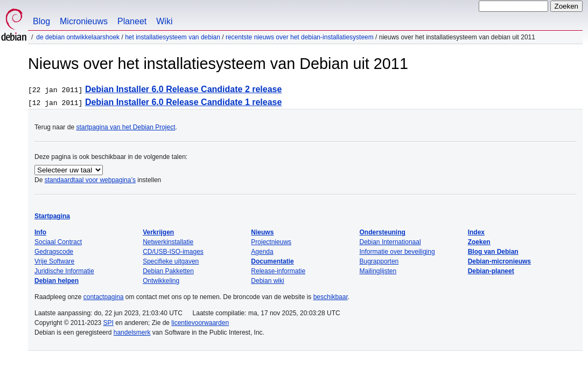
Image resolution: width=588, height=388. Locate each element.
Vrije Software (54, 261)
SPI (108, 323)
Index (476, 232)
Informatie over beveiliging (397, 252)
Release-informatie (278, 271)
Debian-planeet (491, 271)
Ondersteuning (383, 232)
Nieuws (262, 232)
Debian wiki (267, 281)
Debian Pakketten (168, 271)
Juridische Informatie (64, 271)
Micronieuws (84, 21)
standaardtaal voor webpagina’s (90, 180)
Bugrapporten (379, 261)
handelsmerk (132, 332)
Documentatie (272, 261)
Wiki (164, 21)
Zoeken (479, 242)
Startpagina (52, 216)
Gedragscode (54, 252)
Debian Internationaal (390, 242)
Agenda (262, 252)
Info (40, 232)
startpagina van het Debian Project (125, 127)
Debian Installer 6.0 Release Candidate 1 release (184, 102)
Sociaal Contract (58, 242)
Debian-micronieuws (499, 261)
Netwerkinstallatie (168, 242)
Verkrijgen (158, 232)
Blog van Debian (493, 252)
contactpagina (104, 297)
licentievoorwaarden (200, 323)
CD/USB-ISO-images (173, 252)
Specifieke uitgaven (171, 261)
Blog (41, 21)
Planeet (132, 21)
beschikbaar (331, 297)
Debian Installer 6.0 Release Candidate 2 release (184, 89)
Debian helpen (57, 281)
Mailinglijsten (378, 271)
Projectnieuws (271, 242)
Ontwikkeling (161, 281)
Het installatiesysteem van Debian (173, 37)
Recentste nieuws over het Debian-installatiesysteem (300, 37)
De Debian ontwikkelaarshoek (78, 37)
